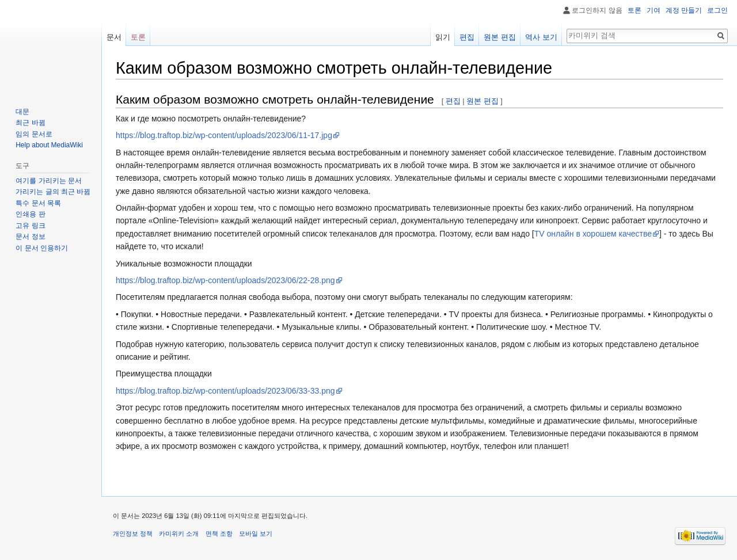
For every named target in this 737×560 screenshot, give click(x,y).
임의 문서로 (34, 134)
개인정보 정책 (133, 534)
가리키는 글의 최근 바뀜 (53, 192)
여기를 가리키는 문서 (49, 181)
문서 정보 (30, 237)
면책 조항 (219, 534)
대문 (22, 112)
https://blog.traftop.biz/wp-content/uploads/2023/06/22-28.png (225, 280)
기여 (654, 10)
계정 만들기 (684, 10)
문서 (114, 37)
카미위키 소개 (179, 534)
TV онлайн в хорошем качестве (593, 234)
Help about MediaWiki (49, 145)
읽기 (443, 37)
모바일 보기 (256, 534)
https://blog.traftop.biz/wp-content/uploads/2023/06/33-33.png (225, 391)
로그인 (717, 10)
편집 (453, 101)
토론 (635, 10)
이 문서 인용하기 (42, 248)
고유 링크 (30, 226)
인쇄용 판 (30, 214)
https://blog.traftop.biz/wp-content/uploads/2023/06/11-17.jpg (224, 135)
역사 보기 (541, 37)
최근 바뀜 (30, 123)
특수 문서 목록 (38, 203)
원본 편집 (483, 101)
